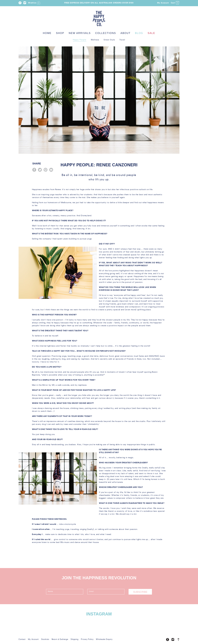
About (125, 33)
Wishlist (34, 2)
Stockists (45, 639)
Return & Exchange (60, 639)
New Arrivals (80, 33)
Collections (106, 33)
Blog (139, 33)
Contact (22, 639)
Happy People (80, 40)
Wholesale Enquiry (104, 639)
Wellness (95, 40)
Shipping (75, 639)
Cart (175, 3)
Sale (151, 33)
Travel (122, 40)
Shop (60, 33)
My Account (163, 3)
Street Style (109, 40)
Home (47, 33)
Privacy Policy (87, 639)
